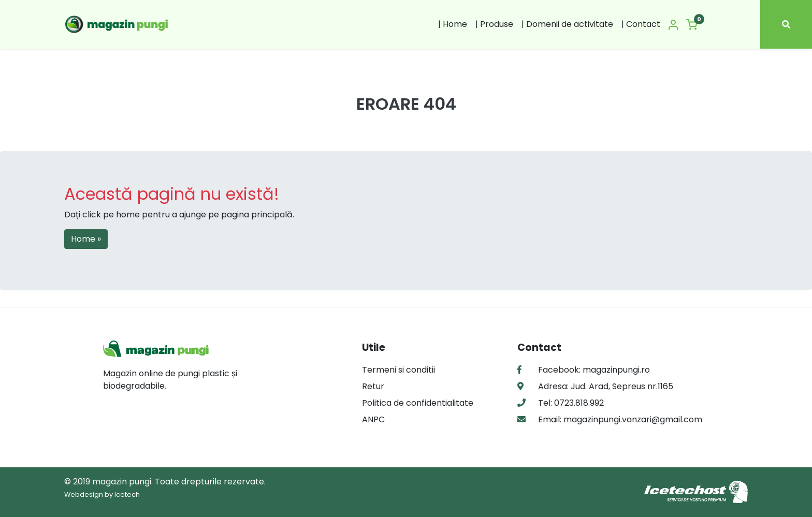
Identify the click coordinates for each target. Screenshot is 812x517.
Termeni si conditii (398, 370)
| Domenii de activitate (567, 24)
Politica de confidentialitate (418, 403)
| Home (453, 24)
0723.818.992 (578, 403)
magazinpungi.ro (616, 370)
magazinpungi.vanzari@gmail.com (632, 419)
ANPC (373, 419)
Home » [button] (86, 239)
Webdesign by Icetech (102, 494)
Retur (373, 386)
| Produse (494, 24)
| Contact (641, 24)
